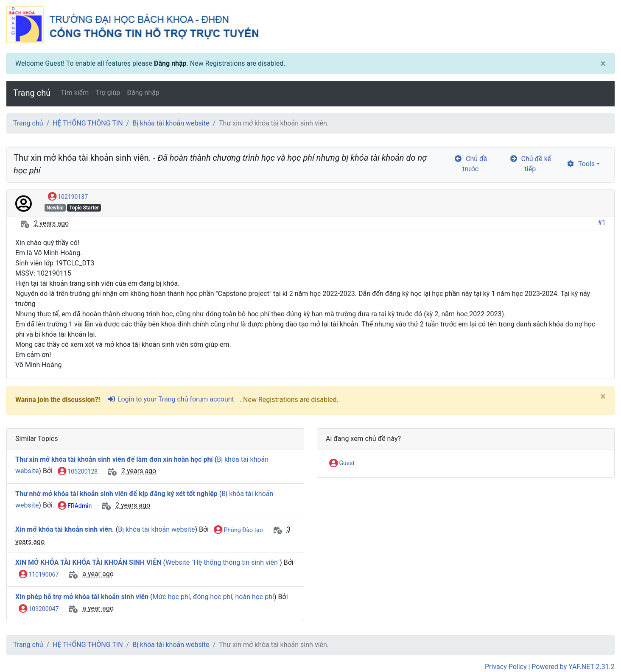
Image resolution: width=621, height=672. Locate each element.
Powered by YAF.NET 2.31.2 (573, 667)
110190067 (39, 575)
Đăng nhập (170, 63)
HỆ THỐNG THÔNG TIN (88, 123)
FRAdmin (75, 506)
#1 (602, 222)
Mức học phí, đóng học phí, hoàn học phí (213, 597)
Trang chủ (32, 93)
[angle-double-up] (598, 645)
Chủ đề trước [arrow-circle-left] (470, 164)
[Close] (603, 64)
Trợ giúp (108, 93)
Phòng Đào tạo (238, 530)
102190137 (68, 197)
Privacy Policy (506, 667)
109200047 (39, 609)
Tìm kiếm (75, 93)
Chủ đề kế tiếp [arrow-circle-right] (530, 164)
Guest (342, 463)
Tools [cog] (580, 164)
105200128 (78, 472)
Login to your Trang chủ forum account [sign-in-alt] (171, 399)
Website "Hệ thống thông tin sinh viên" (222, 562)
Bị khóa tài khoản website (171, 123)
